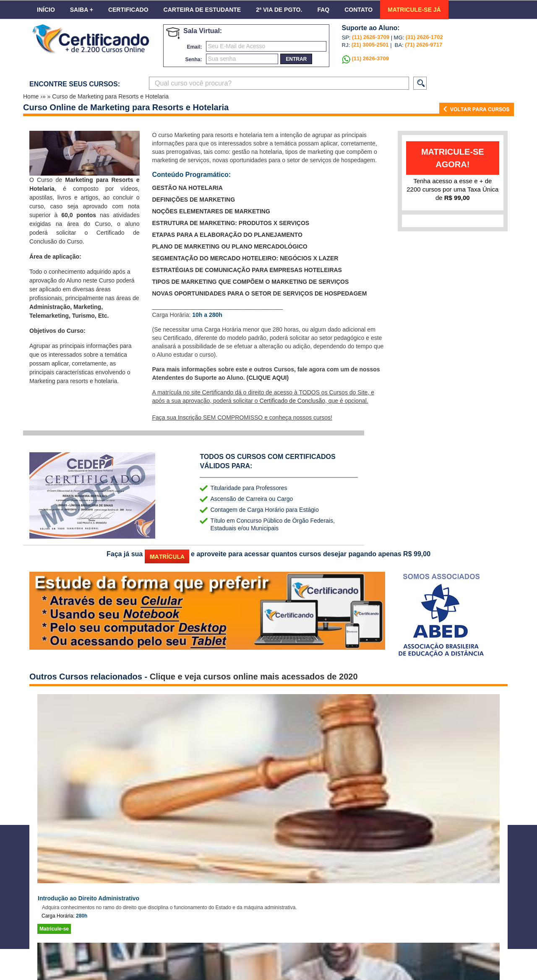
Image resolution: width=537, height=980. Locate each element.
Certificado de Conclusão (292, 401)
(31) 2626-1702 (424, 37)
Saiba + (82, 10)
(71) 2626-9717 (424, 45)
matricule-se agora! (453, 158)
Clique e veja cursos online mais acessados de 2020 (254, 677)
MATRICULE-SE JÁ (414, 10)
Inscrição (190, 417)
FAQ (323, 10)
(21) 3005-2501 (369, 45)
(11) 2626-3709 (371, 37)
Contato (358, 10)
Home (32, 96)
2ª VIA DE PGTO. (279, 10)
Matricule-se (54, 929)
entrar (296, 59)
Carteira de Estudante (202, 10)
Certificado (128, 10)
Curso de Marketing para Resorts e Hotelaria (110, 96)
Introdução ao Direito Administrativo (89, 898)
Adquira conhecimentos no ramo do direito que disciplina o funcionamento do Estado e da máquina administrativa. (169, 907)
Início (46, 10)
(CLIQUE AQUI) (268, 378)
